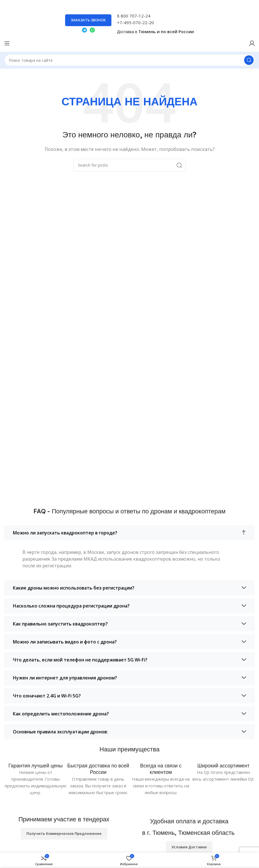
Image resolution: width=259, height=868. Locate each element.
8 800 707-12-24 (134, 16)
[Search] (129, 60)
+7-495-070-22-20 (136, 22)
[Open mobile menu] (7, 43)
